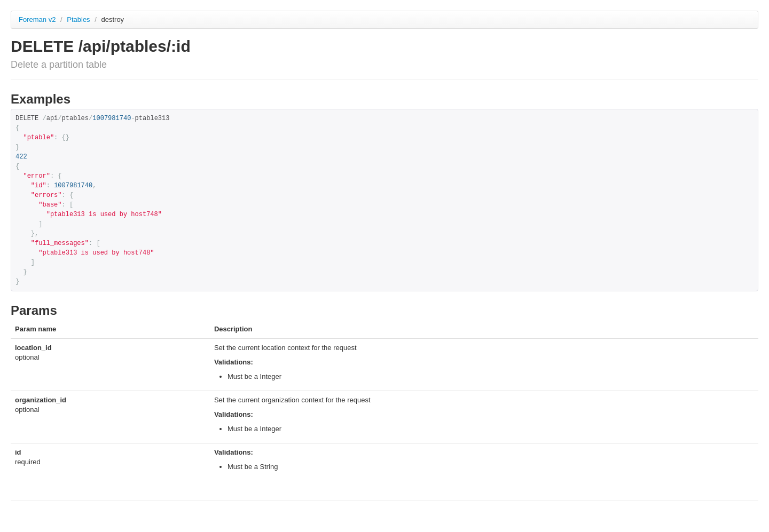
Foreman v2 (37, 19)
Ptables (79, 19)
